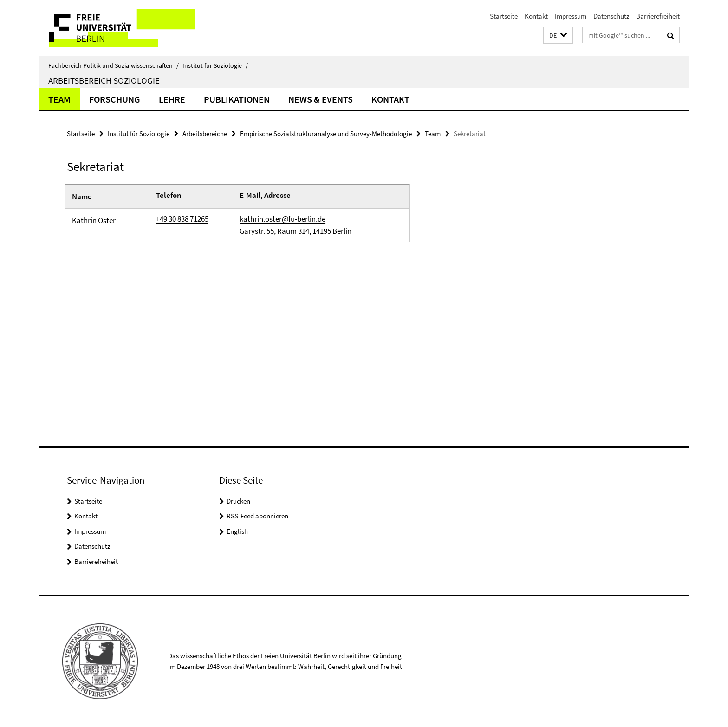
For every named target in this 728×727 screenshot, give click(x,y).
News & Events (321, 99)
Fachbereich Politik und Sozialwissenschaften (114, 65)
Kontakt (536, 16)
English (237, 531)
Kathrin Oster (94, 220)
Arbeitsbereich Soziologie (104, 80)
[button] (558, 36)
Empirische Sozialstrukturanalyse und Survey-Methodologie (326, 134)
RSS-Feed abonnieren (257, 516)
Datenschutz (611, 16)
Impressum (571, 16)
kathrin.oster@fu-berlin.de (283, 219)
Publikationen (237, 99)
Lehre (172, 99)
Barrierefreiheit (658, 16)
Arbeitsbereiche (205, 134)
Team (59, 99)
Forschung (115, 99)
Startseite (504, 16)
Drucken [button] (238, 501)
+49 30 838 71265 (182, 219)
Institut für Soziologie (215, 65)
